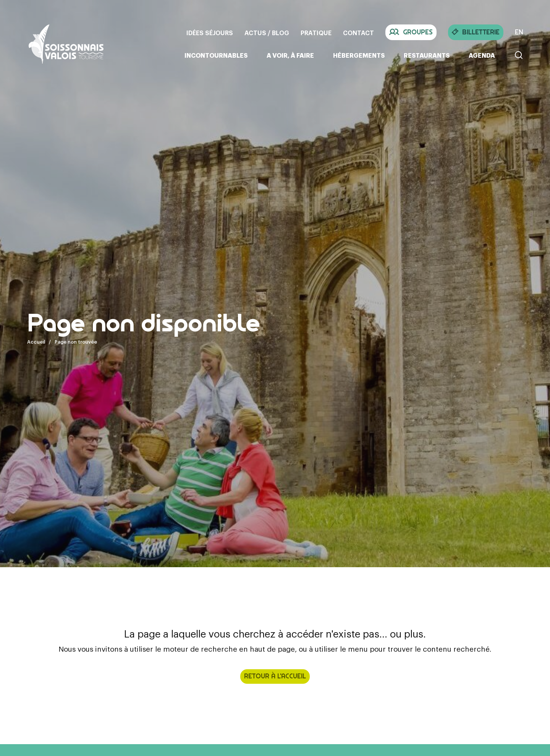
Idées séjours (210, 33)
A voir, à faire (290, 56)
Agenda (482, 56)
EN (519, 32)
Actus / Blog (267, 33)
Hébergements (359, 56)
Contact (358, 33)
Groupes (411, 32)
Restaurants (427, 56)
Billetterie (476, 32)
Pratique (316, 33)
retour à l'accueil (275, 676)
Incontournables (216, 56)
